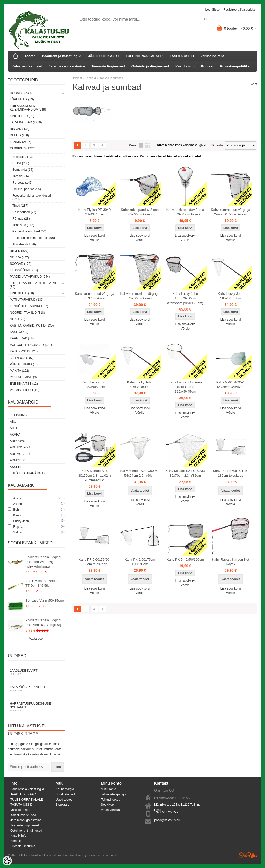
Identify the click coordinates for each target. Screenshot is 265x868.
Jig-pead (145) (22, 183)
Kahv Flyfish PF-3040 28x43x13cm (94, 212)
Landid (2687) (20, 142)
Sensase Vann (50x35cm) (45, 600)
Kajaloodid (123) (24, 351)
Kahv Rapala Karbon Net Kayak (231, 562)
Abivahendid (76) (24, 244)
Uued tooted (64, 800)
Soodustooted (65, 794)
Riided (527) (19, 251)
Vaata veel (36, 639)
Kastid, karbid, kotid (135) (32, 326)
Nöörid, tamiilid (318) (27, 313)
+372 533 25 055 (166, 812)
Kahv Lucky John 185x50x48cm (231, 296)
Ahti (13, 428)
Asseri (16, 467)
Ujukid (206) (21, 163)
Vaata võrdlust (111, 810)
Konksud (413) (23, 157)
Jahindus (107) (22, 358)
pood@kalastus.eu (167, 820)
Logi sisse (213, 10)
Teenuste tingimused (108, 66)
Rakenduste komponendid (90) (34, 238)
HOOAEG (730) (21, 93)
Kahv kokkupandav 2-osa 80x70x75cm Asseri (185, 212)
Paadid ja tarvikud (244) (30, 277)
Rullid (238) (19, 135)
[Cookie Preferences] (7, 861)
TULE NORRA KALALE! (144, 56)
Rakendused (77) (24, 212)
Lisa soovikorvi (95, 236)
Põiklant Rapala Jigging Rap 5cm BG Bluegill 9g (43, 622)
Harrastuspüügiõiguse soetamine (36, 707)
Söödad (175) (21, 264)
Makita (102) (19, 371)
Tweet (253, 84)
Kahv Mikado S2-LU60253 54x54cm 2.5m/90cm (140, 473)
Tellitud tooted (111, 800)
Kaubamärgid (65, 789)
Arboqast (19, 441)
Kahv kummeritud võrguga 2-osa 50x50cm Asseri (231, 212)
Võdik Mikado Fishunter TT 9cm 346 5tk (43, 583)
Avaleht (77, 78)
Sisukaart (62, 805)
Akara (15, 435)
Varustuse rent (212, 56)
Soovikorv (108, 805)
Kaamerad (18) (22, 338)
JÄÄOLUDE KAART (104, 56)
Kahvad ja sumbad (111, 78)
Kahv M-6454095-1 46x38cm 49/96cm (231, 385)
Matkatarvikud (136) (27, 300)
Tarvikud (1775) (23, 148)
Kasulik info (185, 66)
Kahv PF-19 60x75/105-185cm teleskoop (230, 473)
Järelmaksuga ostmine (67, 66)
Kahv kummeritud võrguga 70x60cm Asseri (140, 296)
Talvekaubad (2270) (26, 122)
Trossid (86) (21, 176)
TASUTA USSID (182, 56)
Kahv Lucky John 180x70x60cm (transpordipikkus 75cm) (185, 298)
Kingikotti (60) (22, 293)
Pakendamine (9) (23, 377)
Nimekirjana (141, 145)
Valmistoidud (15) (25, 390)
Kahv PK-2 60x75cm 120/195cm (140, 562)
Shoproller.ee (248, 855)
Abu (13, 422)
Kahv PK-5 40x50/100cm (185, 559)
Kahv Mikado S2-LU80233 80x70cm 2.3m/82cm (185, 473)
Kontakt (207, 66)
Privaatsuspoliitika (235, 66)
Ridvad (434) (20, 129)
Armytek (17, 460)
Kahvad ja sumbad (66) (29, 231)
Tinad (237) (20, 206)
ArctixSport (21, 447)
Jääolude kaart (36, 672)
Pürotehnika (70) (24, 364)
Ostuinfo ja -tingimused (150, 66)
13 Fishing (18, 415)
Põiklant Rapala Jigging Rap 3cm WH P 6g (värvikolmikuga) (43, 562)
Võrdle (95, 240)
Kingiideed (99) (22, 116)
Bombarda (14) (23, 170)
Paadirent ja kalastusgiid (62, 56)
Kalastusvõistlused (27, 66)
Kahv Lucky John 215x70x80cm (140, 385)
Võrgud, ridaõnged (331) (31, 345)
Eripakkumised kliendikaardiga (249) (28, 108)
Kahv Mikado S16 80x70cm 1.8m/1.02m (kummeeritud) (94, 475)
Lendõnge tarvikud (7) (29, 306)
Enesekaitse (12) (24, 384)
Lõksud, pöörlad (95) (27, 189)
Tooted (30, 56)
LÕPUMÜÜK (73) (22, 99)
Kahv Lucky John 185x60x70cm (94, 385)
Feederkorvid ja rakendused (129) (32, 197)
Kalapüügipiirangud (36, 689)
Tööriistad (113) (23, 225)
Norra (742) (19, 257)
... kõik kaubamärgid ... (29, 473)
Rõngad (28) (21, 219)
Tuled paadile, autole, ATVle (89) (34, 285)
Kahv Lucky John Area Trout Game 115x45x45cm (185, 387)
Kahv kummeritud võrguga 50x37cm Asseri (94, 296)
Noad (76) (17, 319)
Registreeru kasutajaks (239, 10)
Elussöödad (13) (24, 270)
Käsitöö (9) (19, 332)
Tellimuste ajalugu (113, 794)
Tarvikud (91, 78)
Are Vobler (20, 454)
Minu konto (109, 789)
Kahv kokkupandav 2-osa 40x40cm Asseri (140, 212)
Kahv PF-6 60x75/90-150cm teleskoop (95, 562)
